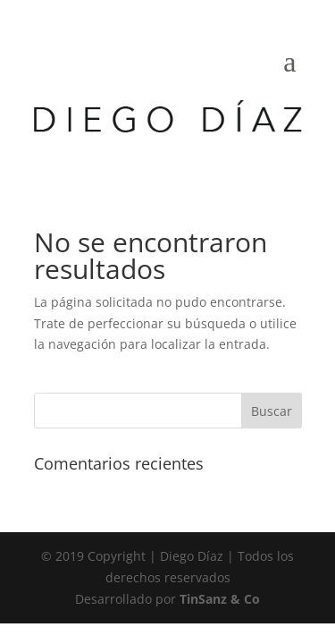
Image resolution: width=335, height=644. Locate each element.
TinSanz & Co (220, 599)
